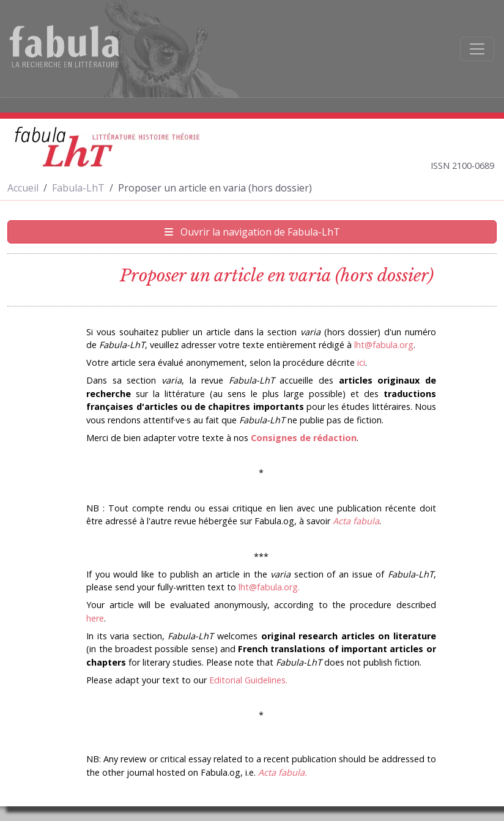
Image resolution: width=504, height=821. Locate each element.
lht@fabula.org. (269, 587)
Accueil (23, 188)
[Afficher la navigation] (477, 49)
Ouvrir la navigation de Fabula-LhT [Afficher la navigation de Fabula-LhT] (252, 232)
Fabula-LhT (78, 188)
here (95, 618)
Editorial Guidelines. (248, 680)
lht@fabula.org (384, 345)
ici (361, 362)
